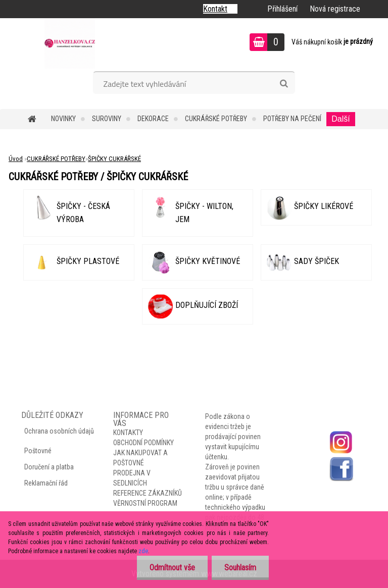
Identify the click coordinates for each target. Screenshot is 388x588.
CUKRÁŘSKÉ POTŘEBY (216, 119)
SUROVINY (107, 119)
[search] (284, 84)
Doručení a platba (49, 467)
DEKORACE (153, 119)
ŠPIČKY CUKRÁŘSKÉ (114, 159)
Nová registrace (335, 9)
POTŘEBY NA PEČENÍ (292, 119)
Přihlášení (282, 9)
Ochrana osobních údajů (59, 431)
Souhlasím (240, 568)
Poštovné (38, 451)
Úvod (16, 159)
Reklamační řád (46, 483)
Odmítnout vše (172, 568)
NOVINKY (63, 119)
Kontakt (215, 9)
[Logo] (69, 43)
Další (341, 119)
